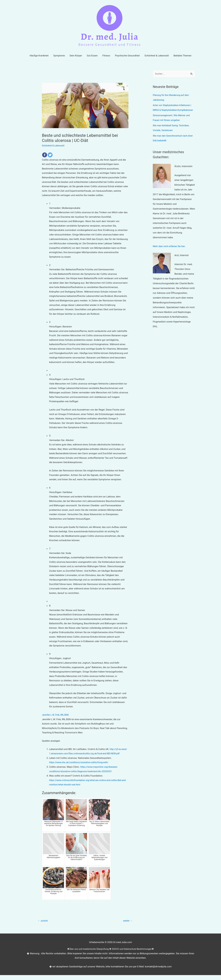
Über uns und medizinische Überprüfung (87, 954)
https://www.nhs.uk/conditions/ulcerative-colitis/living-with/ (81, 767)
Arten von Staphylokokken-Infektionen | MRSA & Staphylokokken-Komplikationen (174, 110)
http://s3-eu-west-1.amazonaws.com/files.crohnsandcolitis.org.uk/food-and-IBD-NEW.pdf (86, 754)
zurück (43, 925)
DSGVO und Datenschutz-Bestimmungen (133, 954)
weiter (127, 925)
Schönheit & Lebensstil (54, 146)
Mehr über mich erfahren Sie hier (170, 251)
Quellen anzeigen (51, 741)
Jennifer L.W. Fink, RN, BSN (56, 715)
